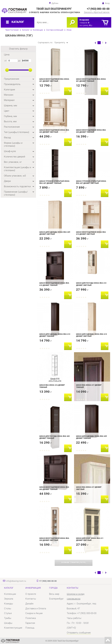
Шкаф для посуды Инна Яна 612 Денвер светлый (91, 284)
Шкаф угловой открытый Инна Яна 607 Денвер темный (54, 182)
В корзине (84, 20)
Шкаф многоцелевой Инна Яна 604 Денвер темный (91, 131)
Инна (69, 30)
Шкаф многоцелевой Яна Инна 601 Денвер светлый (54, 80)
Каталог (26, 30)
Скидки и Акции (34, 613)
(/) (74, 563)
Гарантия (30, 623)
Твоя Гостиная (12, 30)
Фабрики (44, 12)
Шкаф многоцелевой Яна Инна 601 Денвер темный (91, 80)
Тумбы (8, 618)
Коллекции (38, 30)
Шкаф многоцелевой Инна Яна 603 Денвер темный (54, 488)
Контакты (55, 12)
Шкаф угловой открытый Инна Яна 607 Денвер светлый (91, 182)
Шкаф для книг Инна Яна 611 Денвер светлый (90, 539)
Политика (31, 618)
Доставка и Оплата (36, 609)
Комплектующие (13, 628)
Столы (8, 609)
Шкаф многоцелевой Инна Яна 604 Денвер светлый (54, 539)
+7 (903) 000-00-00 (98, 9)
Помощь (30, 628)
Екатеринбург (56, 599)
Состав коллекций (55, 30)
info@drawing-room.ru (16, 581)
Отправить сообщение (79, 633)
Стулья (8, 613)
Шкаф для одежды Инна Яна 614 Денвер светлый (91, 335)
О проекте (34, 12)
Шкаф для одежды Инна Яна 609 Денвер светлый (55, 233)
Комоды (9, 604)
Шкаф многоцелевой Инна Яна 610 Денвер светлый (91, 233)
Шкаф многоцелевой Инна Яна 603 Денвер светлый (54, 131)
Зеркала (9, 599)
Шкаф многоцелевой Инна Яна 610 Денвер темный (54, 284)
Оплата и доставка (70, 12)
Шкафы (8, 623)
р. (91, 25)
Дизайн (29, 604)
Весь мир (54, 594)
